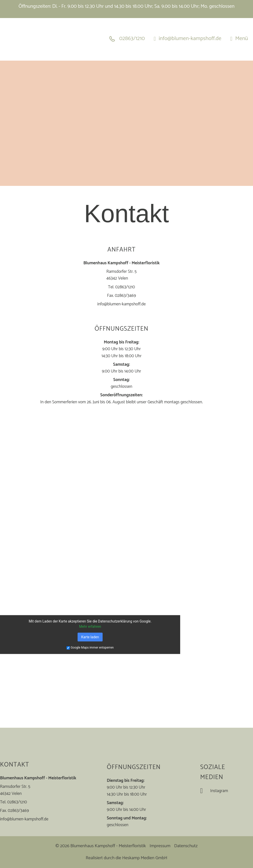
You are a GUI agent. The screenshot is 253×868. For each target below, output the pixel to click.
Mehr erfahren (90, 626)
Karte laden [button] (90, 637)
